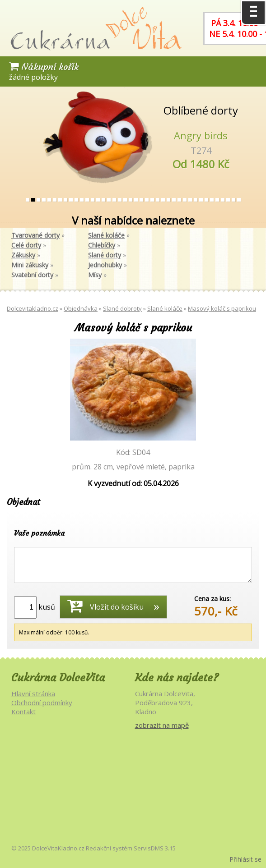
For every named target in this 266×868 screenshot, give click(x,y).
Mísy (95, 275)
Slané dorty (105, 255)
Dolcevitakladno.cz (33, 308)
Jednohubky (105, 265)
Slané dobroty (122, 308)
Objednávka (81, 308)
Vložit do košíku (105, 606)
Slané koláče (106, 235)
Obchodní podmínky (42, 703)
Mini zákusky (30, 265)
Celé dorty (26, 245)
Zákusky (23, 255)
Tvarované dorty (35, 235)
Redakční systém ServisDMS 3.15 (131, 848)
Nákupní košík (44, 67)
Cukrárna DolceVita (58, 678)
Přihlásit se (245, 859)
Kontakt (23, 712)
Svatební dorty (32, 275)
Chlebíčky (102, 245)
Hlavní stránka (33, 693)
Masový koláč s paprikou (222, 308)
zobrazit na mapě (162, 725)
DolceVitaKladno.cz (58, 848)
